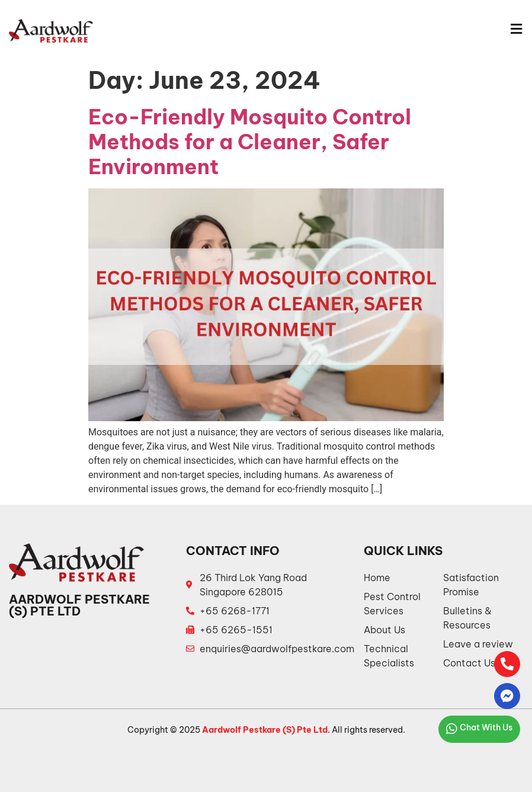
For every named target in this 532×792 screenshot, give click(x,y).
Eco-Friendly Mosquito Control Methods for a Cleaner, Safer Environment (250, 142)
